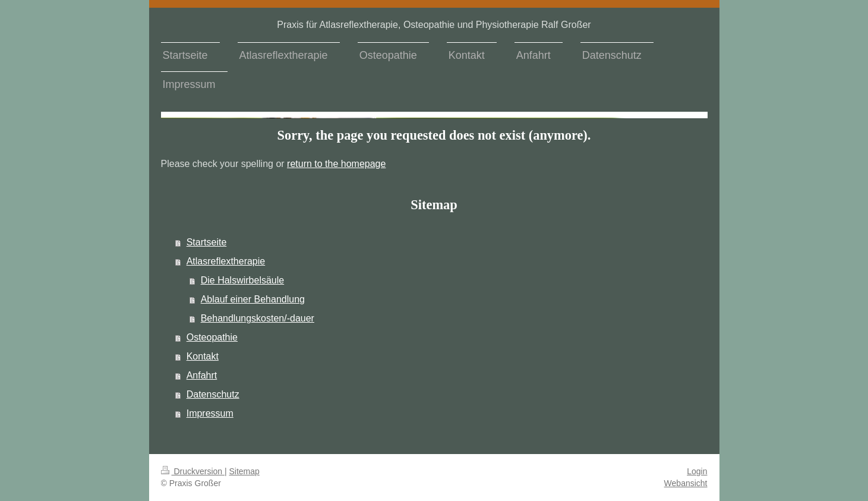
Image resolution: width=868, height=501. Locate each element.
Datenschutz (213, 394)
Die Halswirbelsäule (243, 280)
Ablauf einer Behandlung (253, 299)
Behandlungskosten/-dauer (258, 318)
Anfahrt (202, 375)
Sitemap (244, 471)
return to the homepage (336, 164)
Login (697, 471)
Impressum (210, 413)
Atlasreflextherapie (226, 261)
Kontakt (203, 356)
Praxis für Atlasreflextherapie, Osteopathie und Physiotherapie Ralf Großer (434, 25)
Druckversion (193, 471)
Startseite (207, 242)
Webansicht (686, 483)
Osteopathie (212, 337)
